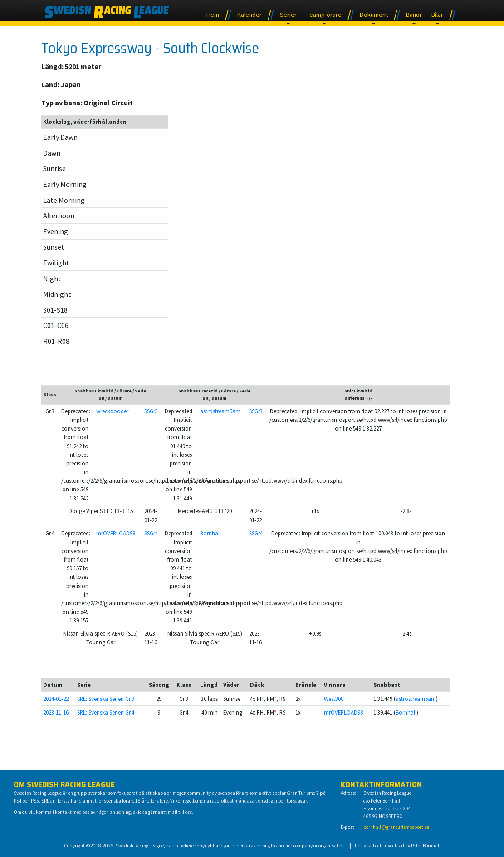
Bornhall (210, 533)
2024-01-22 (56, 699)
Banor (414, 15)
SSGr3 (151, 411)
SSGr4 (151, 533)
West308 (334, 699)
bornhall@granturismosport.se (396, 827)
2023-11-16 (56, 712)
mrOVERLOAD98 (116, 533)
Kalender (250, 15)
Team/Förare (324, 15)
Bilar (437, 15)
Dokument (374, 15)
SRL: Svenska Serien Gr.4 (106, 712)
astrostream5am (220, 411)
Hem (213, 15)
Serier (288, 15)
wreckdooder (112, 411)
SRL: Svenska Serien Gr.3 (106, 699)
